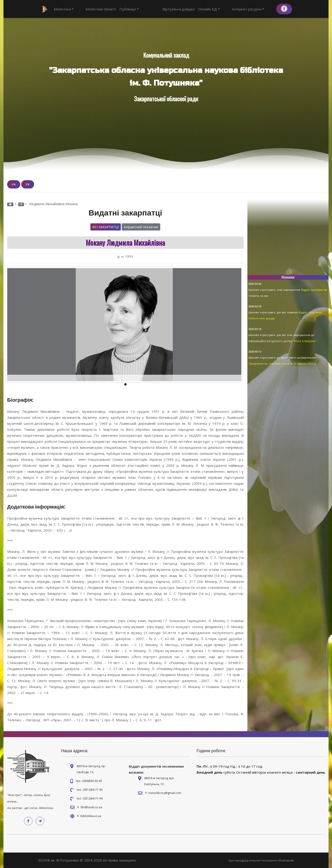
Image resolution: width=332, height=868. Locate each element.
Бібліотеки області (92, 9)
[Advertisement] (288, 239)
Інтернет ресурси (256, 9)
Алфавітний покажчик (141, 227)
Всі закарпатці (106, 227)
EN (28, 184)
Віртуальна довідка (195, 9)
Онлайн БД (226, 9)
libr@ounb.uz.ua (91, 807)
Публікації (121, 9)
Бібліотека (64, 9)
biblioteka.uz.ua (91, 816)
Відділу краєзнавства (314, 290)
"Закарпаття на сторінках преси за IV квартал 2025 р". (283, 364)
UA (14, 184)
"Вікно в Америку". (305, 341)
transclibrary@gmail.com (165, 793)
